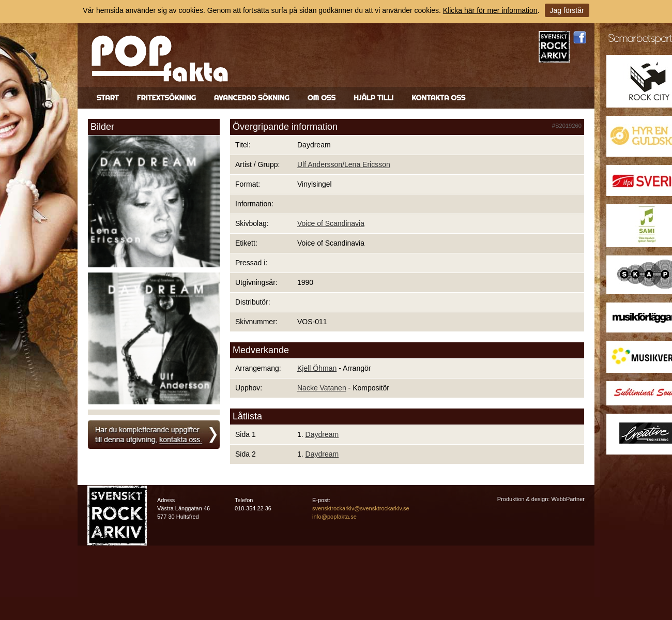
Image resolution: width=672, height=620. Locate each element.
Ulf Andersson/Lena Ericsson (344, 164)
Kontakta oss (438, 98)
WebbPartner (568, 499)
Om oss (322, 98)
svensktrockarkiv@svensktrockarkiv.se (361, 508)
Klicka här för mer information (490, 10)
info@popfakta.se (334, 517)
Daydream (322, 434)
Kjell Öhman (317, 368)
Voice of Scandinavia (331, 223)
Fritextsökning (166, 98)
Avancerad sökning (252, 98)
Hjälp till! (373, 98)
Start (108, 98)
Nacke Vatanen (322, 388)
